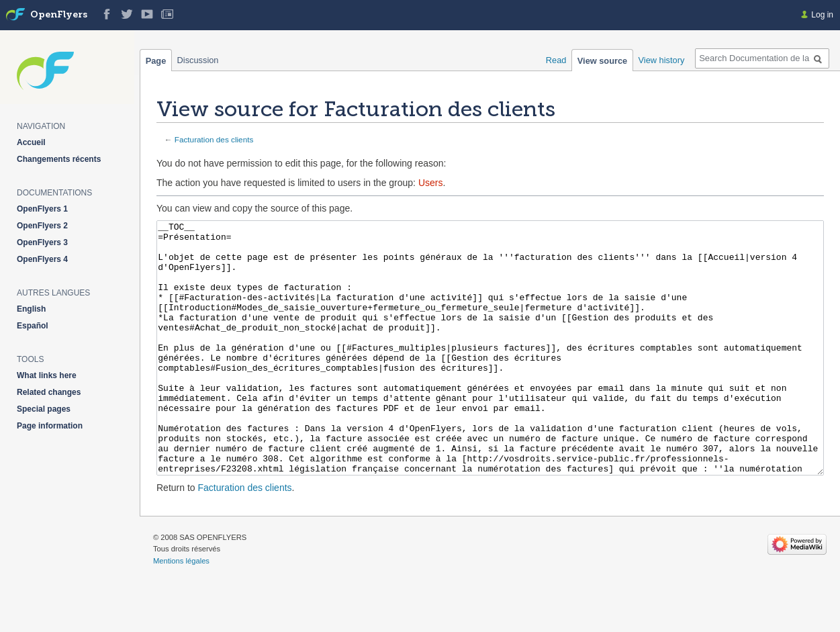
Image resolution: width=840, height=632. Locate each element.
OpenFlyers (59, 15)
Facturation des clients (214, 139)
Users (431, 183)
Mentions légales (181, 611)
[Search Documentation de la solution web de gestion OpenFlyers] (762, 58)
